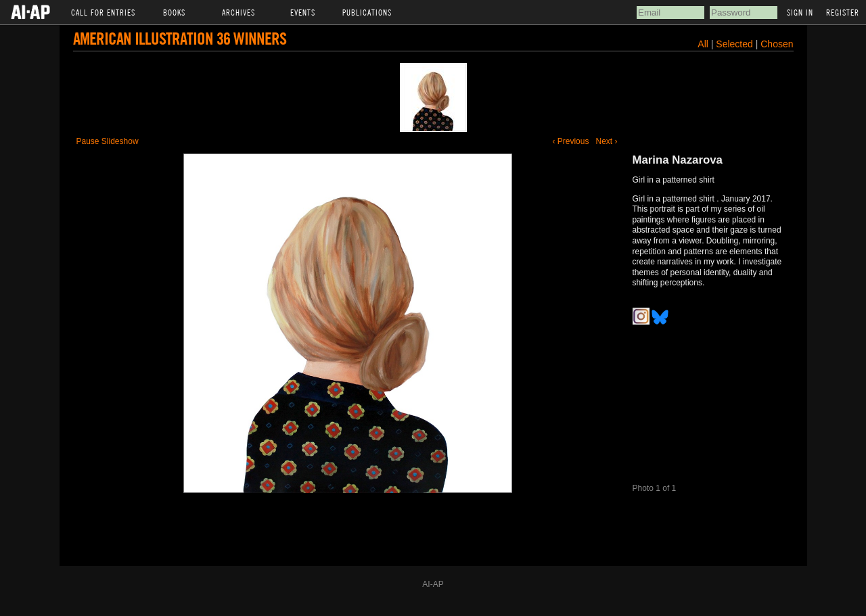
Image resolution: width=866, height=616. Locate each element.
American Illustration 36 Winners (180, 38)
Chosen (777, 44)
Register (843, 12)
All (703, 44)
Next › (606, 141)
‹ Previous (570, 141)
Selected (735, 44)
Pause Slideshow (108, 141)
